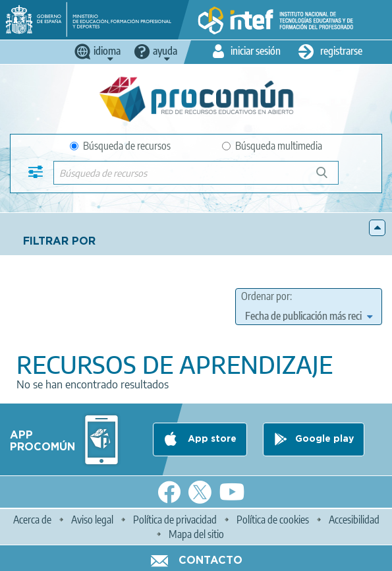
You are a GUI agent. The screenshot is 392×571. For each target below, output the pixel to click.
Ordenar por (266, 296)
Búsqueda (329, 178)
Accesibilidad (354, 520)
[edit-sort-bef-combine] (309, 316)
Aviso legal (92, 520)
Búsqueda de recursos (120, 146)
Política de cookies (273, 520)
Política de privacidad (175, 520)
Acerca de (32, 520)
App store (211, 439)
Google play (324, 439)
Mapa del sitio (196, 534)
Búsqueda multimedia (272, 146)
